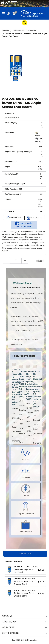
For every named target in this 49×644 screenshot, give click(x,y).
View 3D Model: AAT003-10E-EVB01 (24, 225)
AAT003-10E (7, 234)
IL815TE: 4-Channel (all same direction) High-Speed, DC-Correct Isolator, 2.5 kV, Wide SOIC (14, 387)
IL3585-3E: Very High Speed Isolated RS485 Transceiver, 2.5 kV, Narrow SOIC (28, 385)
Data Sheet (13, 217)
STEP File (34, 218)
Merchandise (26, 526)
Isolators (26, 472)
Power (26, 490)
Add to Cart (25, 554)
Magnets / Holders (26, 508)
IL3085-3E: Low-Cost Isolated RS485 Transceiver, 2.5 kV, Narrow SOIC (21, 384)
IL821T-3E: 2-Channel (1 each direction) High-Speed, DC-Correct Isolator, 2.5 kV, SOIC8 (35, 389)
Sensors (26, 454)
